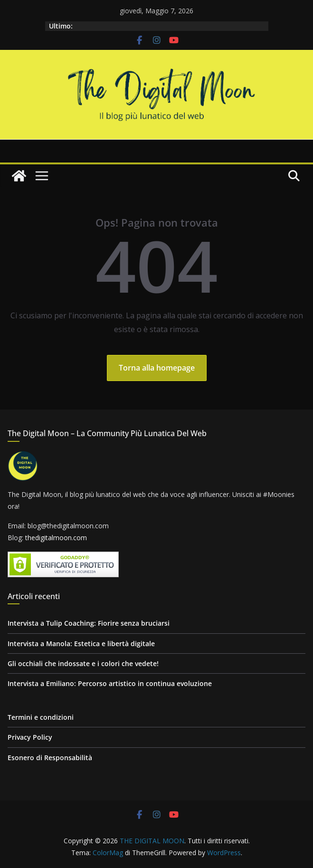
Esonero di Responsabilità (50, 758)
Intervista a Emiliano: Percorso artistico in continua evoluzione (110, 683)
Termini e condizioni (41, 717)
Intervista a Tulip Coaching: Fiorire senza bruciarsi (89, 623)
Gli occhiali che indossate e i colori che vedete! (83, 663)
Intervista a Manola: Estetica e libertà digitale (81, 644)
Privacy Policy (30, 737)
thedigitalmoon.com (56, 538)
